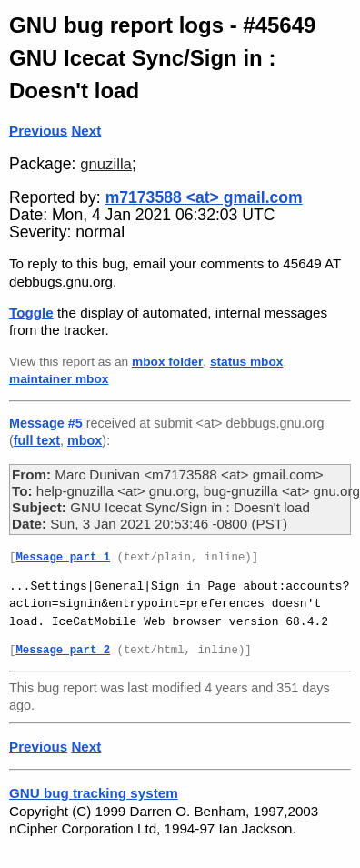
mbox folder (167, 362)
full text (37, 440)
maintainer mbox (59, 379)
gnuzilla (106, 164)
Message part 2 (63, 651)
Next (86, 131)
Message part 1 (63, 558)
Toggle (31, 313)
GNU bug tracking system (94, 793)
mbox (85, 440)
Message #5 (46, 423)
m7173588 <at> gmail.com (204, 197)
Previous (38, 131)
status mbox (247, 362)
